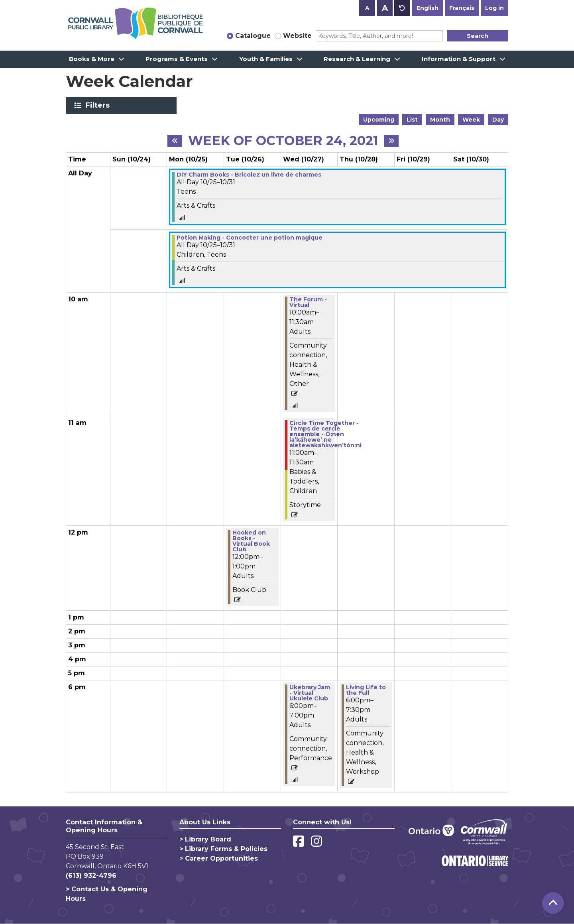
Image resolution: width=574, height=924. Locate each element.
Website (297, 36)
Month (440, 120)
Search (478, 36)
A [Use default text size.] (402, 8)
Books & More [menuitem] (92, 59)
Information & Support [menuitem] (459, 59)
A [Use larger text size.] (385, 8)
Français (462, 8)
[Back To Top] (553, 903)
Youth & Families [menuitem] (266, 59)
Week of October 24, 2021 (283, 141)
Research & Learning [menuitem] (357, 59)
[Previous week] (175, 141)
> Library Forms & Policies (223, 849)
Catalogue (253, 36)
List (412, 120)
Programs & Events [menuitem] (177, 59)
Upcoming (379, 120)
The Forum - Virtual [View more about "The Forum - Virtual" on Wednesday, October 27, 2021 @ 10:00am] (308, 302)
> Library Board (205, 839)
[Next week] (391, 141)
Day (498, 120)
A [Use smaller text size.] (367, 8)
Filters (99, 105)
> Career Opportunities (219, 858)
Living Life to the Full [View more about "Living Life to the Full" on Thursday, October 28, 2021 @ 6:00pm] (366, 690)
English (428, 8)
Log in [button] (494, 8)
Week (471, 120)
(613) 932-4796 (91, 876)
